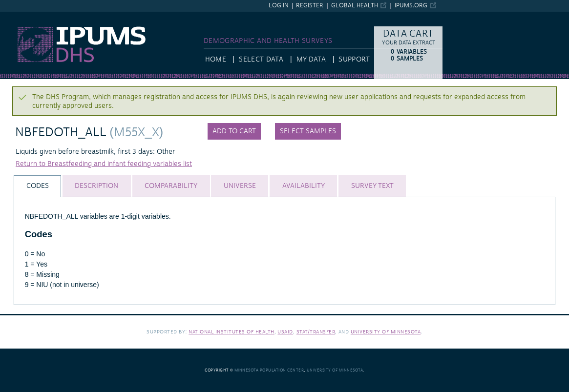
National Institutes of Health (232, 332)
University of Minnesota (386, 332)
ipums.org (411, 6)
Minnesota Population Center (269, 370)
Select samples (308, 131)
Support (354, 60)
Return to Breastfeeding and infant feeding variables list (104, 164)
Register (310, 6)
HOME (216, 60)
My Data (311, 60)
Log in (279, 6)
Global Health (355, 6)
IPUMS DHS (18, 16)
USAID (285, 332)
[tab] (37, 186)
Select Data (261, 60)
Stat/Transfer (316, 332)
